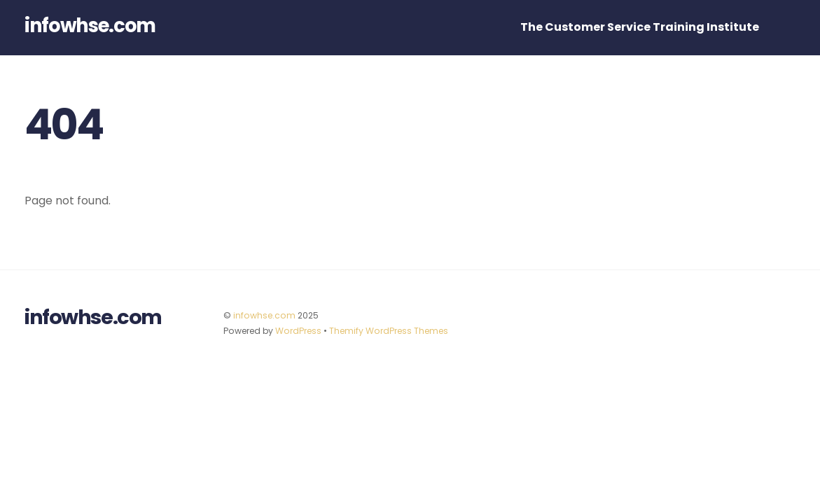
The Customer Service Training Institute (640, 27)
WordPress (298, 331)
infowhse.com (264, 315)
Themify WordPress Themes (389, 331)
